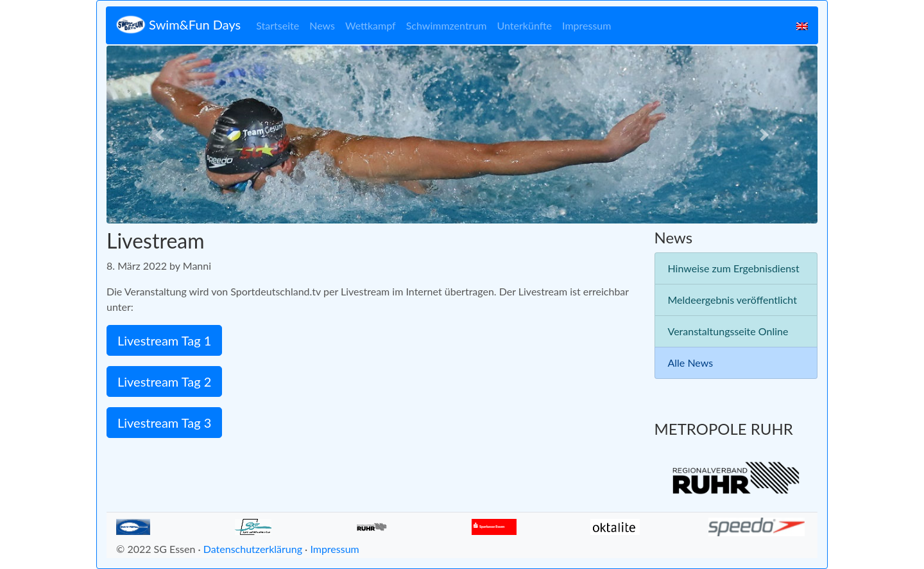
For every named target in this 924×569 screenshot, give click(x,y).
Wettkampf (371, 25)
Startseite (278, 25)
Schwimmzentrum (447, 25)
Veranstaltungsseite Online (728, 331)
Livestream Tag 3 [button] (164, 423)
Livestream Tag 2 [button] (164, 381)
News (322, 25)
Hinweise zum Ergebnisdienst (734, 268)
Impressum (586, 25)
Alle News (691, 363)
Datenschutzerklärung (253, 549)
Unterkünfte (525, 25)
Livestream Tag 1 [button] (164, 340)
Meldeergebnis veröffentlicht (732, 300)
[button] (160, 135)
